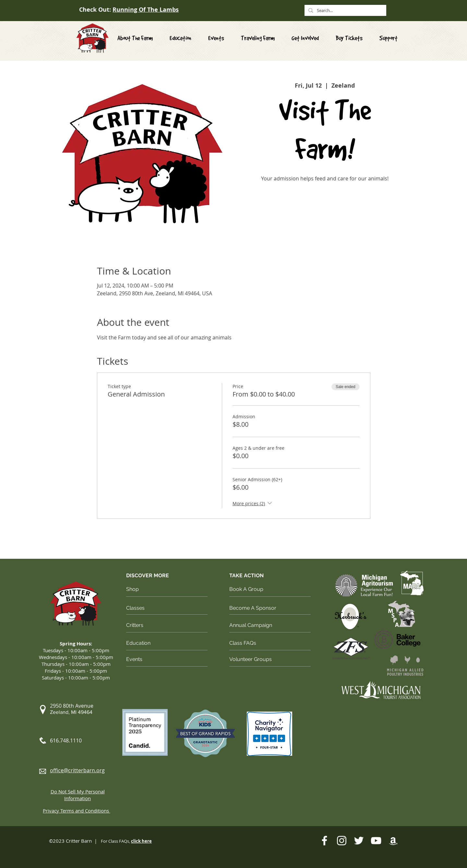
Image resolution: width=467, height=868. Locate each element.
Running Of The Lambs (146, 10)
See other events (325, 214)
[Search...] (345, 10)
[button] (305, 38)
